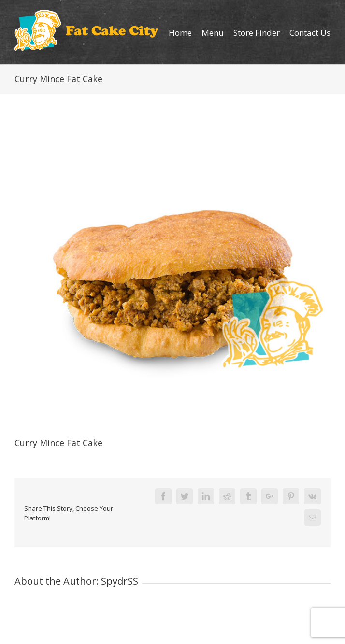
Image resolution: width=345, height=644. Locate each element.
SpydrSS (120, 581)
